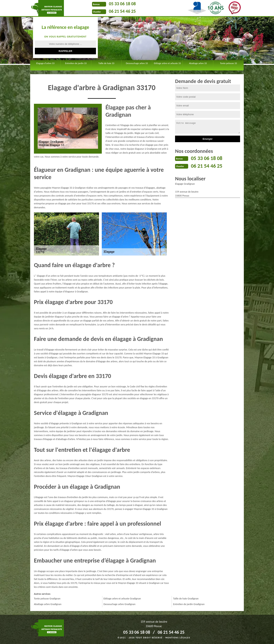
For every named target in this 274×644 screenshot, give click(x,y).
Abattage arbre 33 (198, 63)
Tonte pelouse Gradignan (47, 599)
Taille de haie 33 (106, 63)
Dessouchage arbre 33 (137, 63)
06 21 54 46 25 (122, 11)
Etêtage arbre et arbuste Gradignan (122, 599)
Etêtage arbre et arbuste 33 (167, 63)
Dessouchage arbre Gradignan (119, 604)
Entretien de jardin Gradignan (189, 604)
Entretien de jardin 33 (76, 63)
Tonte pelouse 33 (228, 63)
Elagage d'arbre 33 (45, 63)
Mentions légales (178, 638)
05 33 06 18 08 (122, 4)
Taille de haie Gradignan (186, 599)
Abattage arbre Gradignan (48, 604)
